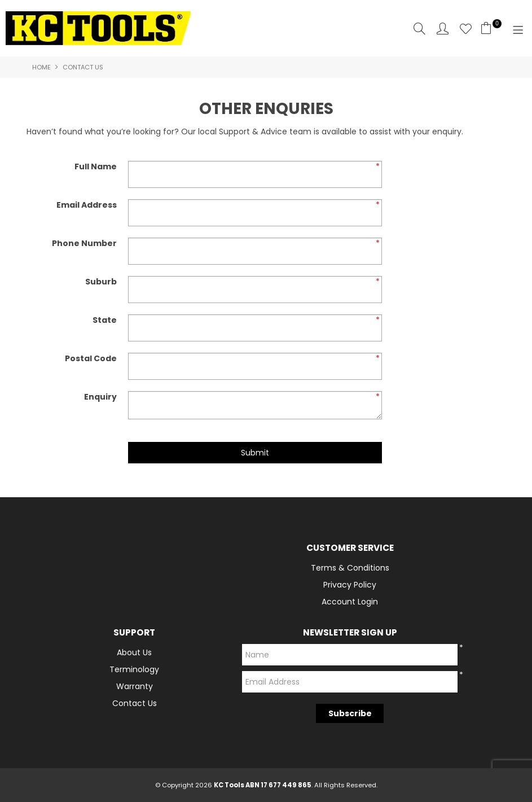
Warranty (135, 686)
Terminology (134, 669)
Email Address (87, 205)
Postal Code (91, 358)
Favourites (466, 29)
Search (419, 29)
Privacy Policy (350, 585)
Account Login (350, 602)
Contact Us (135, 703)
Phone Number (84, 243)
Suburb (101, 282)
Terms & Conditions (350, 568)
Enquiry (100, 397)
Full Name (96, 166)
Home (41, 67)
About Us (134, 652)
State (105, 320)
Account (443, 29)
